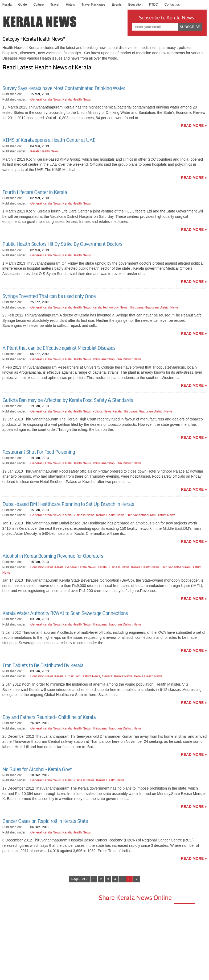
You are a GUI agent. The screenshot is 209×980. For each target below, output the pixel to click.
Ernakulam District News (83, 676)
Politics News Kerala (107, 411)
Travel (55, 5)
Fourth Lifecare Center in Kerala (35, 192)
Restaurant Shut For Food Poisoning (39, 452)
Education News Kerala (47, 567)
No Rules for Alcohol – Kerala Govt (37, 769)
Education (135, 5)
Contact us (172, 5)
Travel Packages (93, 5)
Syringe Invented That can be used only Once (49, 296)
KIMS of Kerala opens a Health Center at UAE (49, 140)
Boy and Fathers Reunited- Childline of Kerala (49, 717)
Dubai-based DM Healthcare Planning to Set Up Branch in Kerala (68, 504)
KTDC (153, 5)
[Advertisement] (50, 931)
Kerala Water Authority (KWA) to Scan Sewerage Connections (65, 613)
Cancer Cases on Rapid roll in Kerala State (45, 821)
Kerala (7, 5)
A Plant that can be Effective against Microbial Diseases (59, 348)
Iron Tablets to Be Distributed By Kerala (43, 665)
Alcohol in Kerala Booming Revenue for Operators (53, 556)
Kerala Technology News (110, 307)
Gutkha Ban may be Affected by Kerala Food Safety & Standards (68, 400)
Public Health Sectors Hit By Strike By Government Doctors (62, 244)
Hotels (70, 5)
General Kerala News (46, 99)
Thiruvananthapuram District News (154, 307)
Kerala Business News (79, 515)
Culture (39, 5)
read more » (194, 126)
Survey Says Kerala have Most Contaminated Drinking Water (64, 88)
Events (117, 5)
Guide (23, 5)
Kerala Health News (77, 99)
